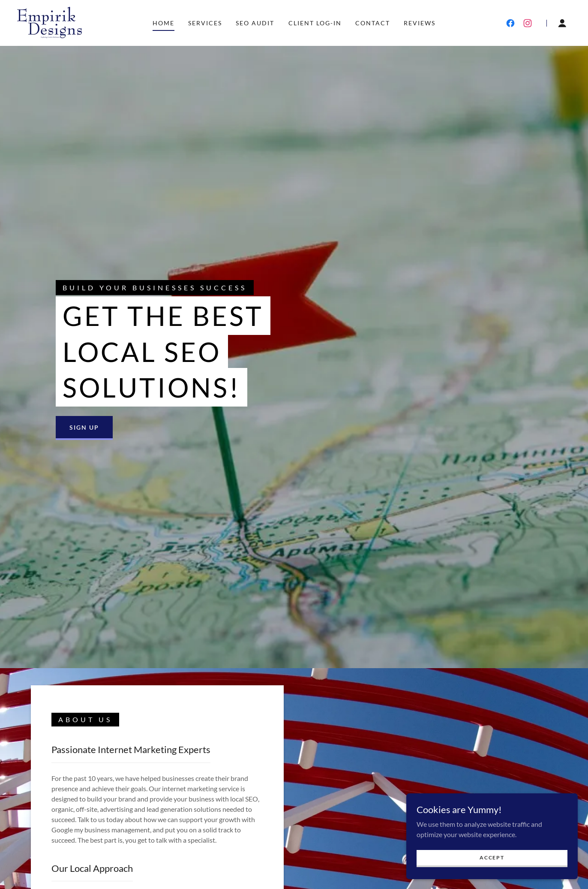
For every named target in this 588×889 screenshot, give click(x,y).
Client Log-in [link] (315, 23)
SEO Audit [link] (255, 23)
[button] (562, 23)
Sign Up (84, 427)
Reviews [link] (420, 23)
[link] (49, 22)
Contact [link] (373, 23)
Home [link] (163, 23)
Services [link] (205, 23)
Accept (492, 857)
